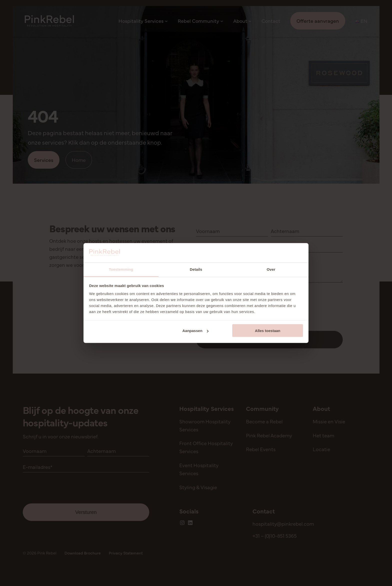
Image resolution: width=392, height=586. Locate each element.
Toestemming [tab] (121, 269)
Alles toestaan (268, 331)
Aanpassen (195, 331)
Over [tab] (271, 269)
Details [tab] (196, 269)
